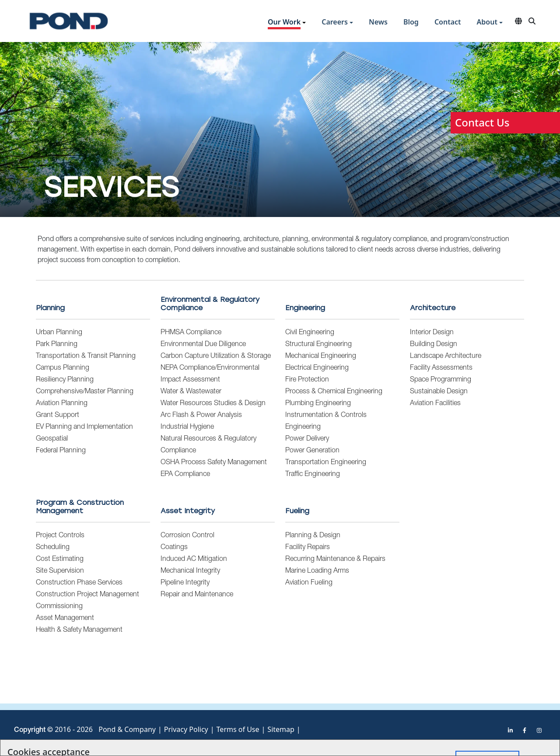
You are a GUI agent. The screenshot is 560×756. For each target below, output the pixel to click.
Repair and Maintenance (197, 595)
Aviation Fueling (309, 583)
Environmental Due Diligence (203, 345)
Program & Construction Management (80, 507)
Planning (50, 308)
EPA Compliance (185, 475)
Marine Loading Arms (317, 571)
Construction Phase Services (79, 583)
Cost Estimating (60, 560)
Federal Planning (61, 451)
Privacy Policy (186, 729)
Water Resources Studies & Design (213, 404)
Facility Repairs (308, 548)
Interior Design (432, 333)
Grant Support (58, 416)
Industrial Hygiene (187, 427)
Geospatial (52, 439)
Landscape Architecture (446, 357)
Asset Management (65, 619)
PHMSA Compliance (191, 333)
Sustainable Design (439, 392)
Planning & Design (313, 536)
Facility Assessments (441, 368)
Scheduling (53, 548)
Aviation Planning (62, 404)
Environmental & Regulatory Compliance (210, 304)
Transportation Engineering (326, 463)
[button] (287, 23)
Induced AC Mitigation (194, 560)
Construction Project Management (87, 595)
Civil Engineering (310, 333)
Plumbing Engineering (318, 404)
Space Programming (441, 380)
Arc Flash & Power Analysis (201, 416)
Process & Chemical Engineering (334, 392)
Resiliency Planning (65, 380)
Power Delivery (307, 439)
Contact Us (482, 122)
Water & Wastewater (191, 392)
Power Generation (312, 451)
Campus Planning (63, 368)
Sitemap (281, 729)
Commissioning (59, 607)
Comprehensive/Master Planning (85, 392)
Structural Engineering (318, 345)
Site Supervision (60, 571)
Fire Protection (307, 380)
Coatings (174, 548)
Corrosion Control (187, 536)
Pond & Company (127, 729)
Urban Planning (59, 333)
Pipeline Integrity (185, 583)
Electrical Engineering (317, 368)
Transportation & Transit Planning (86, 357)
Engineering (305, 308)
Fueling (297, 511)
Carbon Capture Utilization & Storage (216, 357)
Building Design (434, 345)
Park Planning (57, 345)
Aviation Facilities (435, 404)
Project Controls (60, 536)
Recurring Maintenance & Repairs (335, 560)
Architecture (433, 308)
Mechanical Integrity (190, 571)
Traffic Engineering (313, 475)
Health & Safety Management (79, 630)
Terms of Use (238, 729)
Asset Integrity (188, 511)
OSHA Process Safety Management (214, 463)
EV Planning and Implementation (84, 427)
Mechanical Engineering (321, 357)
